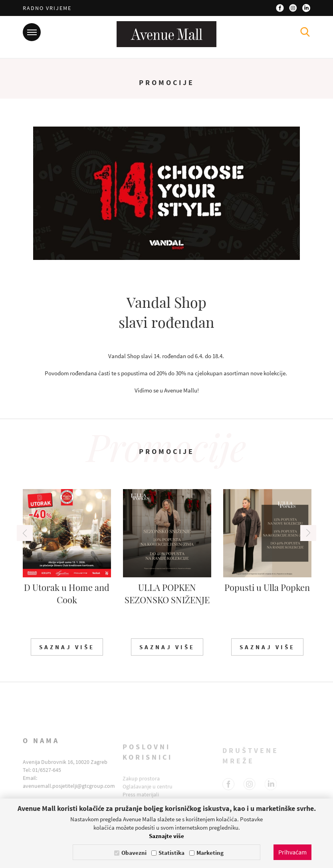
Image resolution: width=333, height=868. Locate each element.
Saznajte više (166, 836)
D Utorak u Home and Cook (67, 594)
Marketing (210, 853)
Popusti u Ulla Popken (267, 587)
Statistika (171, 853)
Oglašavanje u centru (148, 793)
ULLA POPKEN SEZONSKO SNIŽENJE (167, 594)
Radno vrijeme (47, 8)
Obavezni (134, 853)
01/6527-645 (47, 779)
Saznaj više (67, 647)
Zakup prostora (141, 785)
